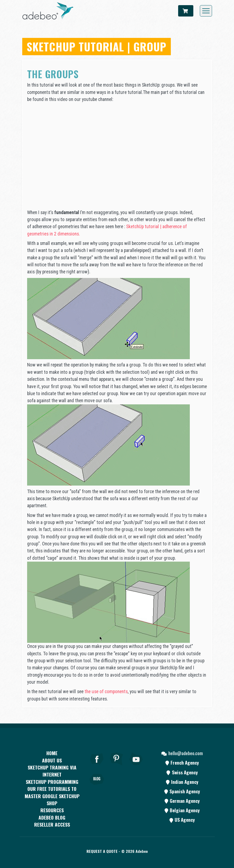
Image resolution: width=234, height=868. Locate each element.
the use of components (106, 692)
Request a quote (102, 851)
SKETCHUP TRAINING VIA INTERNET (52, 771)
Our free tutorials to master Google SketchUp (52, 792)
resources (52, 810)
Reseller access (52, 824)
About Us (52, 760)
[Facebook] (97, 766)
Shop (52, 803)
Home (52, 753)
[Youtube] (136, 766)
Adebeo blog (52, 817)
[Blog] (97, 787)
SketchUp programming (52, 782)
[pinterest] (117, 766)
